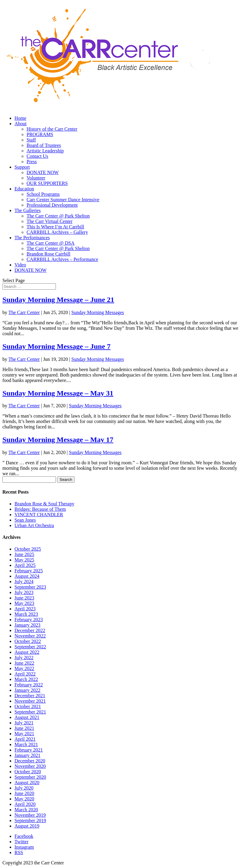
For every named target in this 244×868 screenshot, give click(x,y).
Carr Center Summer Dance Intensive (63, 200)
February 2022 (29, 685)
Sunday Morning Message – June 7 (56, 346)
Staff (31, 140)
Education (24, 189)
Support (22, 167)
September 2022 (30, 647)
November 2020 (30, 766)
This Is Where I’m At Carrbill (55, 227)
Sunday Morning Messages (98, 312)
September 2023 (30, 587)
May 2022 (24, 668)
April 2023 (25, 609)
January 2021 (27, 755)
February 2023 (29, 620)
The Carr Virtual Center (50, 221)
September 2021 (30, 712)
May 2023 (24, 603)
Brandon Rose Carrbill (48, 254)
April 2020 (25, 804)
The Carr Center (24, 312)
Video (20, 265)
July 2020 (24, 788)
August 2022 (27, 652)
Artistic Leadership (45, 151)
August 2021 (27, 717)
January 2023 (27, 625)
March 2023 (26, 614)
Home (20, 118)
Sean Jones (25, 520)
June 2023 (24, 598)
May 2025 (24, 560)
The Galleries (28, 210)
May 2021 (24, 734)
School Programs (43, 194)
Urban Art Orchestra (34, 525)
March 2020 (26, 810)
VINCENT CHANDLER (39, 515)
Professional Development (52, 205)
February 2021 (29, 750)
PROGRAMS (40, 134)
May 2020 (24, 799)
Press (32, 162)
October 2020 (28, 772)
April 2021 (25, 739)
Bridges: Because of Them (40, 509)
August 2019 (27, 826)
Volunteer (36, 178)
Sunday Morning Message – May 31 (58, 393)
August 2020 (27, 782)
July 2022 (24, 658)
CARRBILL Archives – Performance (62, 259)
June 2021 (24, 728)
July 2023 (24, 592)
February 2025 (29, 571)
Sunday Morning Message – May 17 (58, 440)
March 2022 (26, 679)
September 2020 (30, 777)
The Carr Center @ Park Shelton (58, 216)
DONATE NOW (43, 172)
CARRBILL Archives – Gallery (57, 232)
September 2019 (30, 820)
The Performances (32, 238)
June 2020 (24, 793)
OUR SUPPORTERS (47, 183)
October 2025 (28, 549)
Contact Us (37, 156)
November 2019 (30, 815)
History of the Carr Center (52, 129)
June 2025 (24, 554)
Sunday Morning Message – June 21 (58, 300)
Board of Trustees (44, 145)
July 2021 (24, 723)
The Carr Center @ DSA (51, 243)
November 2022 (30, 636)
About (21, 124)
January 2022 (27, 690)
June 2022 (24, 663)
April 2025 (25, 565)
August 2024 (27, 576)
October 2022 (28, 641)
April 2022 (25, 674)
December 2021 (30, 696)
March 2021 (26, 744)
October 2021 (28, 706)
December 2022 (30, 630)
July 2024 (24, 582)
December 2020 (30, 761)
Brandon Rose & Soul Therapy (44, 504)
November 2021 (30, 701)
